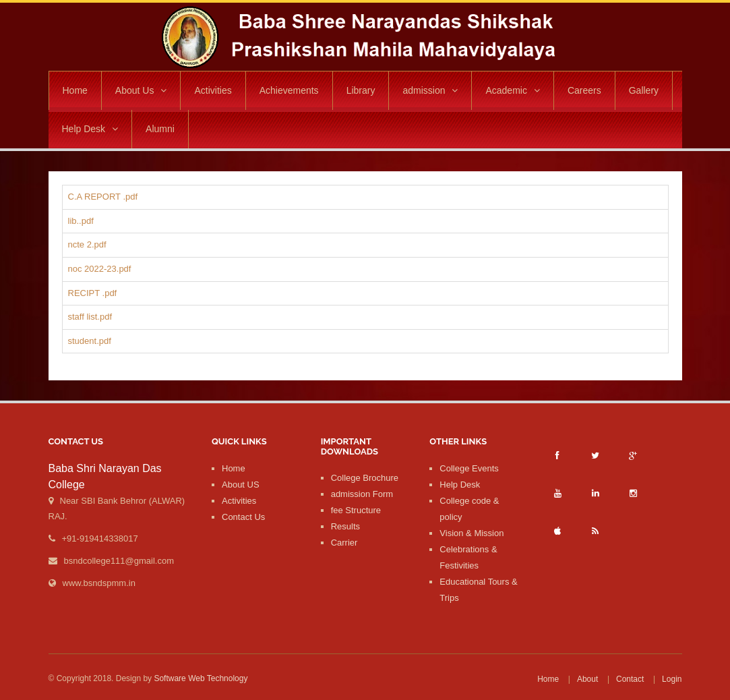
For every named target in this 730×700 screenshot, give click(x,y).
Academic (512, 90)
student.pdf (90, 341)
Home (75, 90)
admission (430, 90)
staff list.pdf (90, 317)
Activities (213, 90)
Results (345, 526)
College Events (469, 468)
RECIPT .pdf (93, 293)
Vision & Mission (472, 533)
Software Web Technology (201, 678)
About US (241, 485)
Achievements (289, 90)
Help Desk (90, 129)
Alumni (160, 129)
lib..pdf (81, 221)
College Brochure (365, 478)
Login (672, 679)
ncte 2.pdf (87, 244)
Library (361, 90)
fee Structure (356, 510)
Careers (584, 90)
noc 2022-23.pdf (100, 269)
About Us (141, 90)
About (587, 679)
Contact (630, 679)
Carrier (344, 543)
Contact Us (243, 517)
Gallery (644, 90)
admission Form (362, 494)
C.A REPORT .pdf (103, 197)
